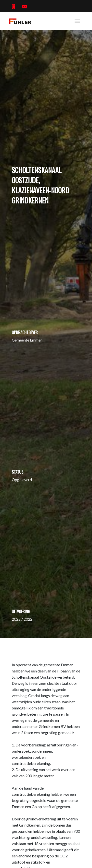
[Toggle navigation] (77, 21)
